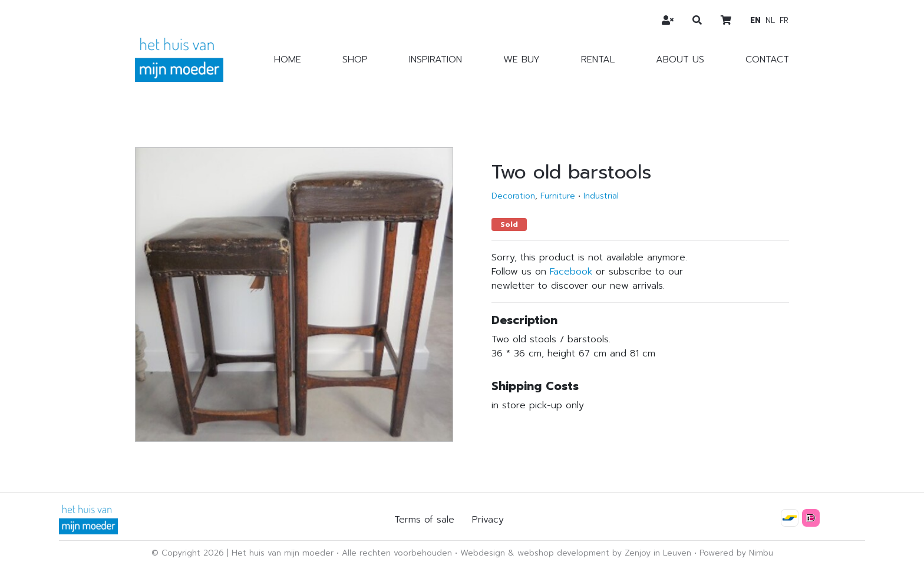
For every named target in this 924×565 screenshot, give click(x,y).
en (755, 20)
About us (680, 60)
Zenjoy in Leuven (658, 553)
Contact (767, 60)
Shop (355, 60)
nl (770, 20)
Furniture (558, 196)
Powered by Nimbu (736, 553)
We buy (522, 60)
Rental (598, 60)
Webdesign (483, 553)
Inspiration (435, 60)
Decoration (513, 196)
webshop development (563, 553)
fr (784, 20)
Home (288, 60)
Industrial (601, 196)
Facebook (571, 272)
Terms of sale (424, 520)
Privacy (488, 520)
